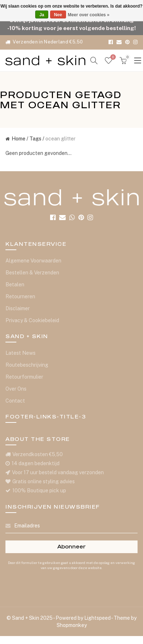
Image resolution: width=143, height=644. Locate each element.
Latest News (21, 353)
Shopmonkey (72, 625)
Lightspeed (97, 618)
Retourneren (20, 296)
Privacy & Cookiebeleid (32, 320)
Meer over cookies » (89, 15)
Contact (15, 401)
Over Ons (16, 389)
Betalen (15, 285)
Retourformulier (24, 377)
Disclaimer (18, 308)
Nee (58, 15)
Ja (42, 15)
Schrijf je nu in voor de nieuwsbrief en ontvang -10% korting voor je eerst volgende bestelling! (71, 24)
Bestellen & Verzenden (32, 273)
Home (15, 139)
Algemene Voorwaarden (33, 261)
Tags (35, 139)
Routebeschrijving (27, 365)
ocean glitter (60, 139)
